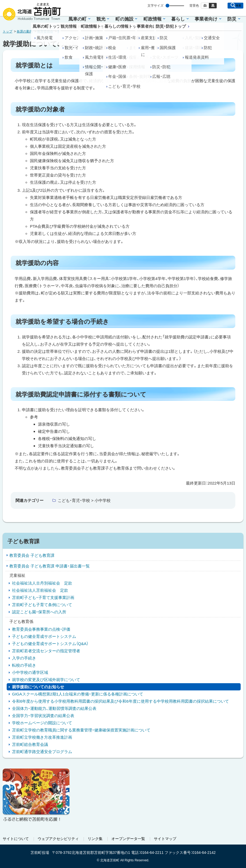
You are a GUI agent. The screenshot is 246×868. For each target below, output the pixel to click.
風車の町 (77, 19)
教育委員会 (45, 31)
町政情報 (153, 19)
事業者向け (206, 19)
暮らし (178, 19)
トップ (7, 31)
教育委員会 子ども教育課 (75, 31)
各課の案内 (25, 31)
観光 (101, 19)
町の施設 (124, 19)
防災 (232, 19)
